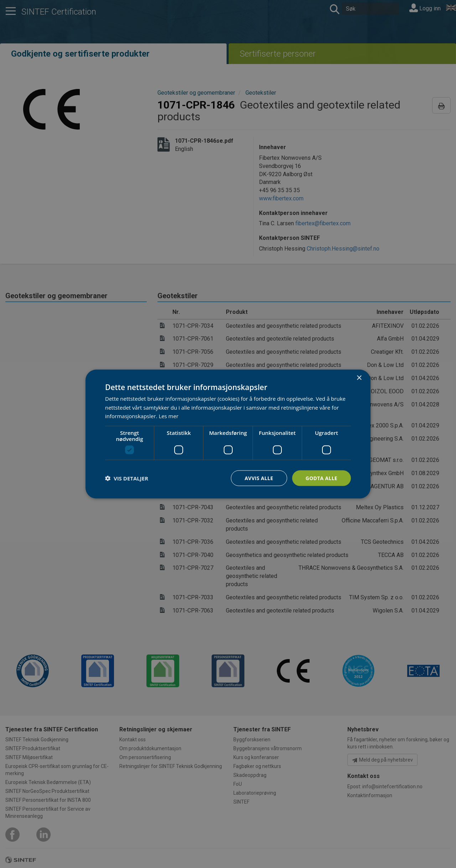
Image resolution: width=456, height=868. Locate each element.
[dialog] (228, 434)
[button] (127, 478)
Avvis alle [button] (258, 478)
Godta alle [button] (321, 478)
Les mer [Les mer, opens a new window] (169, 416)
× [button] (359, 378)
